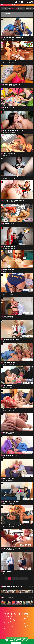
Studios (5, 5)
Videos (9, 5)
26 (23, 579)
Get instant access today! (17, 638)
